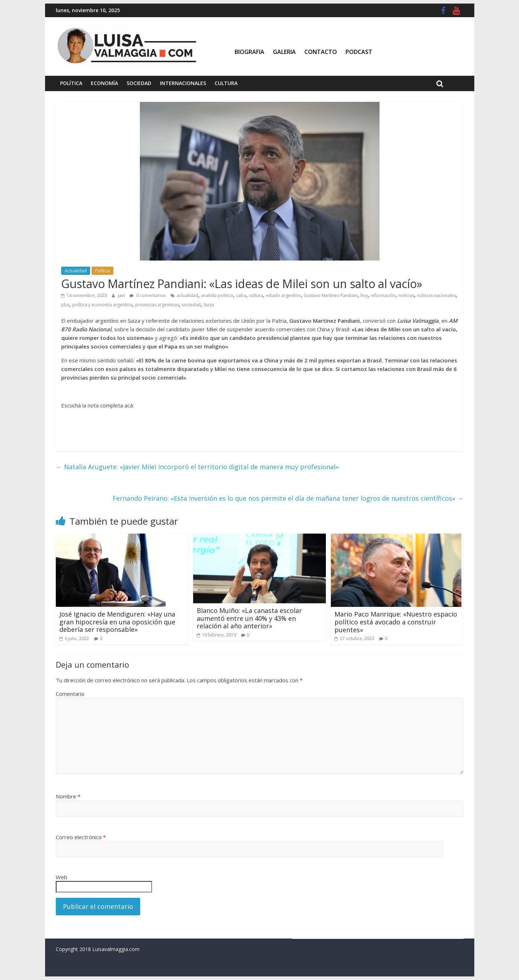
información (383, 295)
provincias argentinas (157, 305)
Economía (104, 83)
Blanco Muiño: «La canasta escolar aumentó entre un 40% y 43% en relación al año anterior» (249, 618)
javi (122, 295)
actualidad (187, 295)
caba (241, 295)
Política (71, 83)
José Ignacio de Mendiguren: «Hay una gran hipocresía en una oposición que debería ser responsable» (117, 622)
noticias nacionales (436, 295)
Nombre (68, 796)
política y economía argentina (102, 305)
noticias (406, 295)
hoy (364, 295)
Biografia (249, 52)
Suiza (209, 305)
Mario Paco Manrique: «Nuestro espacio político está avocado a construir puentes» (396, 622)
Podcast (359, 52)
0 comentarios (148, 295)
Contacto (321, 52)
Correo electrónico (81, 837)
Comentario (70, 694)
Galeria (284, 52)
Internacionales (183, 83)
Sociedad (139, 83)
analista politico (217, 295)
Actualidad (76, 271)
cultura (256, 295)
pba (65, 305)
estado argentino (283, 295)
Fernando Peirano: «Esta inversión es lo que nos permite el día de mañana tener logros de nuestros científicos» (288, 498)
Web (62, 877)
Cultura (226, 83)
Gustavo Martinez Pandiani (331, 295)
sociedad (191, 305)
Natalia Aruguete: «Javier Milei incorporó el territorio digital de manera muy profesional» (197, 467)
